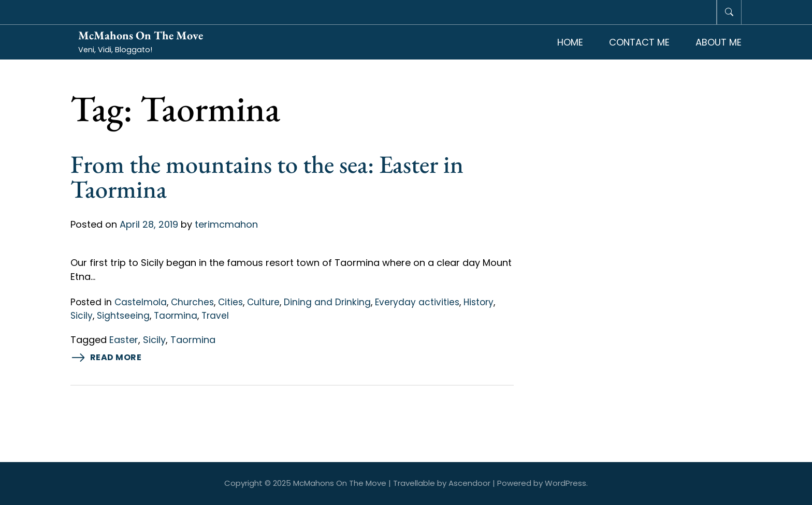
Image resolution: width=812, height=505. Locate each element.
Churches (192, 302)
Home (570, 42)
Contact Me (639, 42)
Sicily (82, 316)
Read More (106, 358)
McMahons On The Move (141, 35)
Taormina (176, 316)
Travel (215, 316)
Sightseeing (123, 316)
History (479, 302)
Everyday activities (417, 302)
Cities (230, 302)
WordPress (565, 483)
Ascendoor (469, 483)
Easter (124, 340)
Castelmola (141, 302)
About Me (719, 42)
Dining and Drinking (327, 302)
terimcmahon (226, 224)
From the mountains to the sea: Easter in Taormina (267, 176)
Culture (263, 302)
